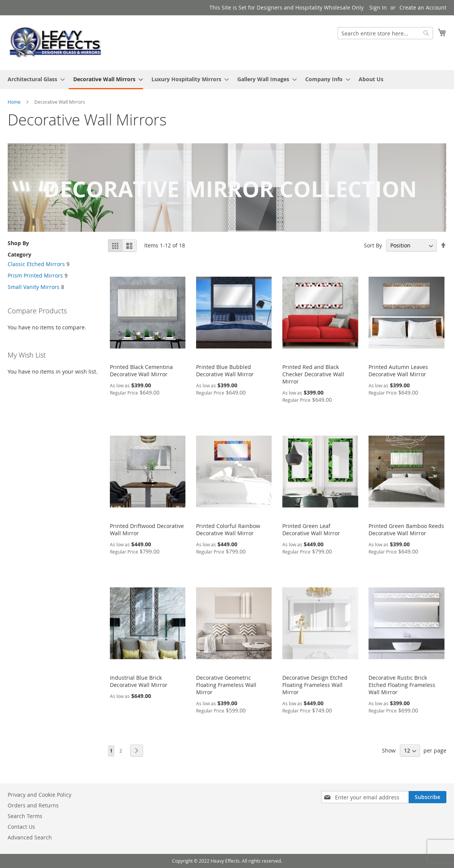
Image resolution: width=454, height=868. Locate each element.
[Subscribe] (427, 797)
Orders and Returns (33, 805)
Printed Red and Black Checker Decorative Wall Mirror (313, 374)
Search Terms (25, 816)
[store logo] (55, 42)
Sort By (373, 245)
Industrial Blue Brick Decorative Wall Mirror (139, 681)
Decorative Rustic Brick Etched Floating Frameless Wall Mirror (402, 685)
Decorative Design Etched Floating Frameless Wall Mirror (315, 685)
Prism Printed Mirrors (35, 275)
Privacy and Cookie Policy (39, 795)
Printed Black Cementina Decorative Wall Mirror (141, 371)
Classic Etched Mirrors (36, 264)
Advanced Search (30, 837)
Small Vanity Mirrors (34, 287)
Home (15, 102)
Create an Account (423, 7)
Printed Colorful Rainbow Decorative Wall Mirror (228, 529)
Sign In (378, 7)
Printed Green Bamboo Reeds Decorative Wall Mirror (406, 529)
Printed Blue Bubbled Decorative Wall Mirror (225, 371)
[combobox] (385, 33)
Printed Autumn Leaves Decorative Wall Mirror (398, 371)
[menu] (227, 80)
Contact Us (21, 827)
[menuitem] (34, 79)
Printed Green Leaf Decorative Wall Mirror (311, 529)
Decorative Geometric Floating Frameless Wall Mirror (226, 685)
